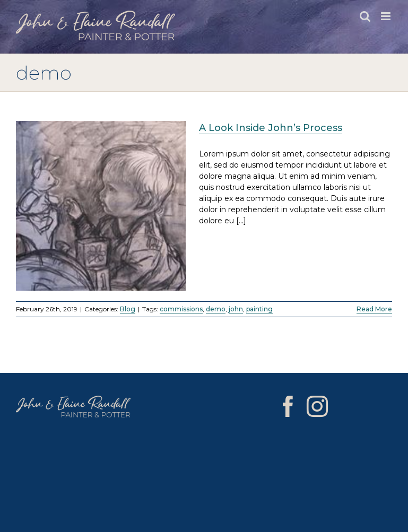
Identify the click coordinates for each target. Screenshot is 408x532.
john (236, 309)
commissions (181, 309)
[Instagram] (317, 406)
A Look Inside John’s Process (271, 128)
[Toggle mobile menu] (387, 16)
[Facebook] (288, 406)
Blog (128, 309)
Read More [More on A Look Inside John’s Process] (374, 309)
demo (216, 309)
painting (259, 309)
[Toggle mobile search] (365, 16)
